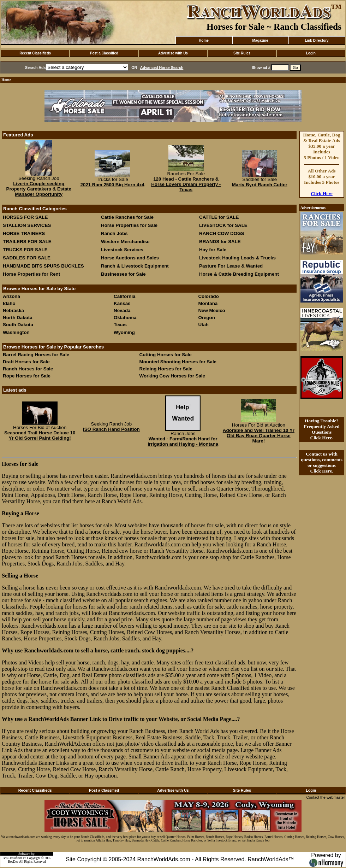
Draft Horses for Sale (26, 362)
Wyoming (124, 332)
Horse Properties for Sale (129, 225)
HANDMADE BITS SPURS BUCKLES (43, 266)
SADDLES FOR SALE (27, 258)
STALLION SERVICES (27, 225)
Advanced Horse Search (162, 68)
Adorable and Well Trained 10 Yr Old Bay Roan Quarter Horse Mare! (259, 436)
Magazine (260, 40)
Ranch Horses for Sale (28, 369)
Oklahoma (125, 318)
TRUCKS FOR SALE (25, 250)
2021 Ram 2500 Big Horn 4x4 (112, 185)
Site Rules (242, 53)
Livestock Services (122, 250)
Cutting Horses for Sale (166, 355)
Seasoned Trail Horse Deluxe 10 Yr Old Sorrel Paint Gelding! (40, 435)
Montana (208, 303)
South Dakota (18, 325)
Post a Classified (104, 53)
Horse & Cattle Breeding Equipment (239, 274)
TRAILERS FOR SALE (27, 242)
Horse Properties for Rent (31, 274)
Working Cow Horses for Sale (172, 376)
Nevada (122, 310)
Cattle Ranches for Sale (127, 217)
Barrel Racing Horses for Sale (36, 355)
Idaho (9, 303)
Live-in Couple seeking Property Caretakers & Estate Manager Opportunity (39, 189)
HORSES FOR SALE (25, 217)
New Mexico (211, 310)
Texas (120, 325)
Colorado (208, 296)
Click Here (322, 193)
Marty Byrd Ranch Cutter (260, 185)
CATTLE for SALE (219, 217)
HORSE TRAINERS (24, 233)
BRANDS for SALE (220, 242)
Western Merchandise (125, 242)
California (124, 296)
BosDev (13, 862)
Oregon (206, 318)
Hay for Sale (213, 250)
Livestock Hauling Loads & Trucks (237, 258)
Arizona (11, 296)
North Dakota (18, 318)
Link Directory (317, 40)
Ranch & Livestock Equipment (135, 266)
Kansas (122, 303)
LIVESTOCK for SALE (223, 225)
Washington (16, 332)
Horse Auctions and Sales (130, 258)
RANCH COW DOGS (222, 233)
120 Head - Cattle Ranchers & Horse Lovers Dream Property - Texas (186, 184)
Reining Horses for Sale (166, 369)
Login (311, 53)
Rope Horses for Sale (27, 376)
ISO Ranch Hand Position (111, 429)
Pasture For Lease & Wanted (231, 266)
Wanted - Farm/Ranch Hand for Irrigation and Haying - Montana (183, 441)
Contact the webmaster (326, 797)
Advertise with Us (173, 53)
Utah (203, 325)
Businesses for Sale (123, 274)
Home (204, 40)
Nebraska (13, 310)
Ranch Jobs (114, 233)
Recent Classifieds (35, 53)
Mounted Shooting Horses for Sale (178, 362)
